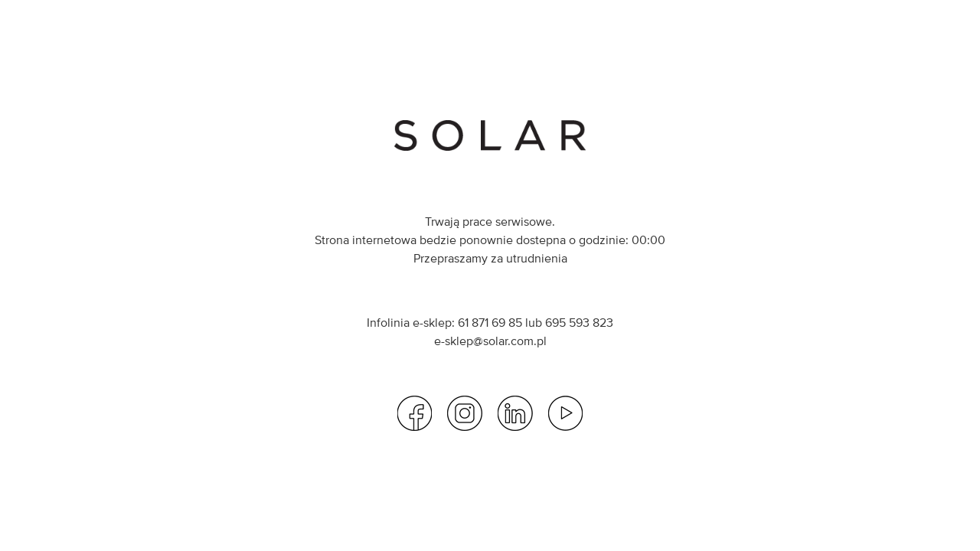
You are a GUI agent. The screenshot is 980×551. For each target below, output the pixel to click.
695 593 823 (579, 322)
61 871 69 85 (490, 322)
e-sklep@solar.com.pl (490, 341)
